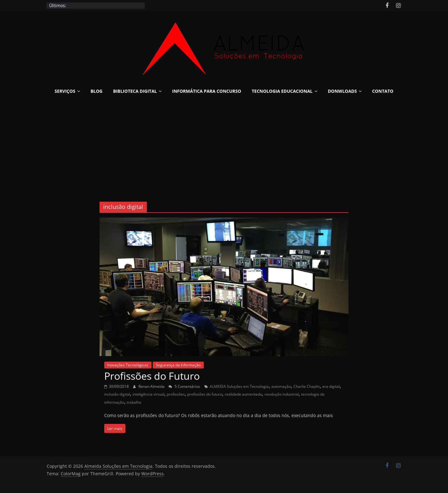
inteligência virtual (148, 394)
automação (281, 386)
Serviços (65, 91)
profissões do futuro (205, 394)
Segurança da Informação (178, 365)
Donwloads (342, 91)
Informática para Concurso (207, 91)
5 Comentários (184, 386)
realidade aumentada (243, 394)
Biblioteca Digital (135, 91)
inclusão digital (117, 394)
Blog (97, 91)
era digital (331, 386)
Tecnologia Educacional (282, 91)
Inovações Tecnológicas (128, 365)
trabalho (134, 402)
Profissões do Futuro (152, 376)
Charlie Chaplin (307, 386)
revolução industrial (282, 394)
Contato (383, 91)
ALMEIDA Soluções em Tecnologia (239, 386)
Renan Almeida (152, 386)
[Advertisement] (224, 146)
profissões (176, 394)
